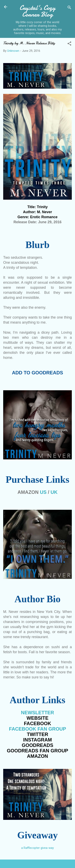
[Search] (69, 8)
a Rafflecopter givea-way (37, 848)
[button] (69, 44)
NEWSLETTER (37, 713)
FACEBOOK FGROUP (37, 729)
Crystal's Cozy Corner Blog (37, 11)
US (43, 492)
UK (54, 492)
